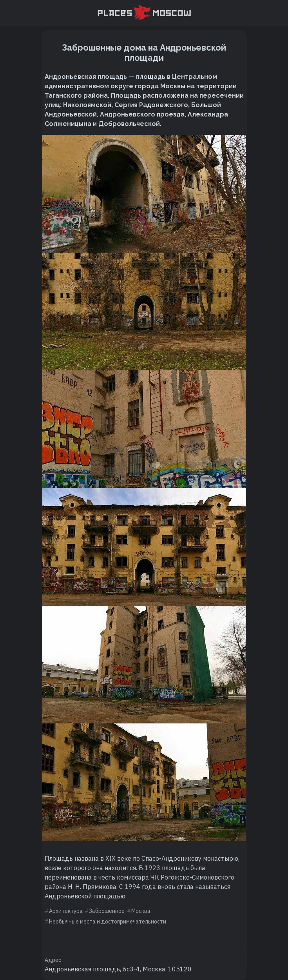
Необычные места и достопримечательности (108, 922)
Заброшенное (107, 911)
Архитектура (66, 911)
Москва (141, 911)
